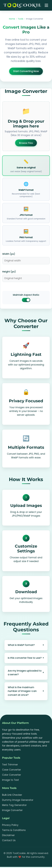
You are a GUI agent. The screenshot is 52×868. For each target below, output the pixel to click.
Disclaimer (8, 835)
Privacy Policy (10, 825)
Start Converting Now (26, 71)
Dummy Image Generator (18, 800)
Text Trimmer (10, 765)
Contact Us (9, 840)
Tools (21, 19)
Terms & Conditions (14, 830)
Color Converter (12, 775)
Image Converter (12, 810)
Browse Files (26, 143)
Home (12, 19)
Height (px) (9, 272)
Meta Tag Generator (14, 805)
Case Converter (12, 770)
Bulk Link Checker (12, 795)
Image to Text (10, 780)
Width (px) (9, 254)
